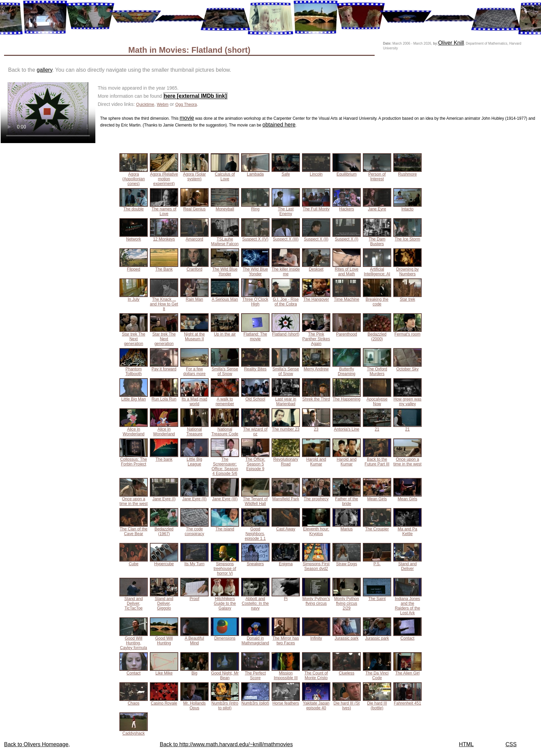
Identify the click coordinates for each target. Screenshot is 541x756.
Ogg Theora (186, 105)
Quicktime (145, 105)
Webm (163, 105)
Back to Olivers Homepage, (37, 744)
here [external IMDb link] (195, 96)
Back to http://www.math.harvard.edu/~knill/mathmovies (226, 744)
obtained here (279, 125)
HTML (466, 744)
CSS (511, 744)
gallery (45, 70)
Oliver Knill (451, 43)
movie (187, 118)
